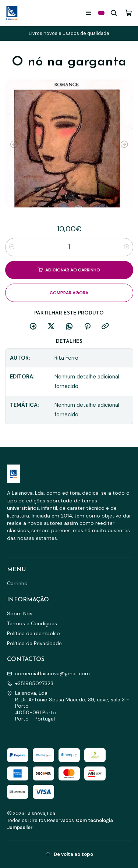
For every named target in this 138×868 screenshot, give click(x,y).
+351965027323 (30, 683)
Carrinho (17, 583)
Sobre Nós (20, 613)
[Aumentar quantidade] (127, 247)
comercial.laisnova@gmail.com (48, 673)
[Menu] (89, 13)
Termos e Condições (32, 623)
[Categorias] (101, 13)
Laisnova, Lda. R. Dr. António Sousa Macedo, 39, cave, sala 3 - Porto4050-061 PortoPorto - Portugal (68, 706)
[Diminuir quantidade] (12, 247)
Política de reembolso (33, 633)
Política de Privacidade (34, 643)
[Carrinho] (129, 13)
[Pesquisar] (114, 13)
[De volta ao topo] (69, 854)
